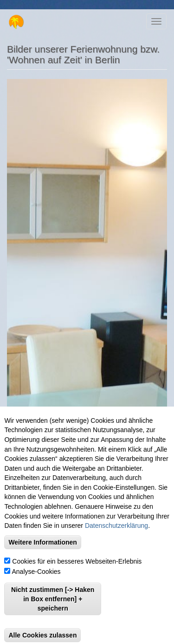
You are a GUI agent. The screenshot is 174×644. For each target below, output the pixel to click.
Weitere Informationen (43, 554)
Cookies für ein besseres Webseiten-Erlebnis (77, 573)
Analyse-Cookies (36, 583)
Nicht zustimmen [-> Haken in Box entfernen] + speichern (53, 611)
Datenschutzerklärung (116, 537)
